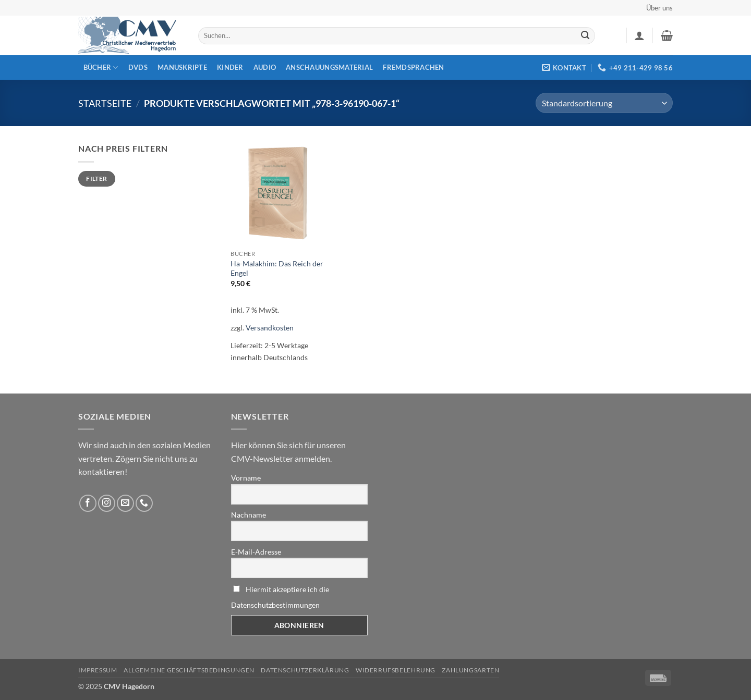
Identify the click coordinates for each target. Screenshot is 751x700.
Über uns (659, 8)
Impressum (98, 670)
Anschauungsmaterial (329, 67)
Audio (265, 67)
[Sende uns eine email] (125, 503)
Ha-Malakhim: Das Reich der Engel (277, 268)
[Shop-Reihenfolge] (604, 103)
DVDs (138, 67)
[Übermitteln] (585, 36)
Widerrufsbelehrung (396, 670)
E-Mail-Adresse (256, 552)
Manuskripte (182, 67)
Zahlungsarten (470, 670)
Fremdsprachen (413, 67)
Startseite (105, 103)
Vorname (246, 478)
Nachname (249, 515)
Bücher (101, 67)
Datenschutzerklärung (305, 670)
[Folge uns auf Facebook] (88, 503)
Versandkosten (270, 328)
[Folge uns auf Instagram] (107, 503)
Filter (96, 179)
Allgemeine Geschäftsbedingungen (189, 670)
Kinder (230, 67)
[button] (639, 35)
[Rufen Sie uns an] (144, 503)
